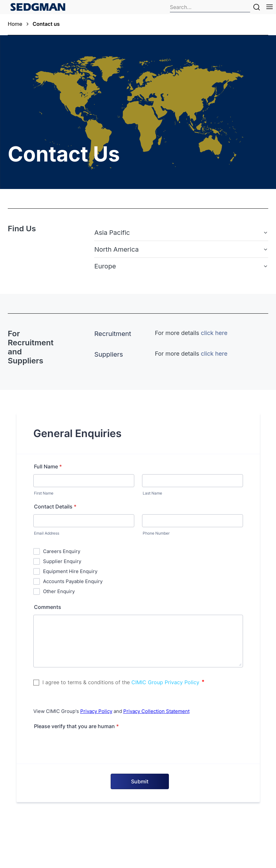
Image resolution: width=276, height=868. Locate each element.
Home (15, 24)
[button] (181, 233)
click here (214, 333)
